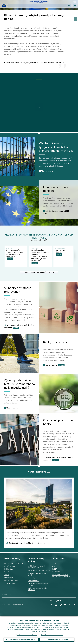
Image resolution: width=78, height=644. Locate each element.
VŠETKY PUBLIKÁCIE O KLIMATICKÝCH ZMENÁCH (39, 272)
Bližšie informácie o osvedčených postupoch (58, 459)
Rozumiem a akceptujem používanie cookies (22, 640)
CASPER (54, 569)
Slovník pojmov (10, 566)
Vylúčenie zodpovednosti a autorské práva (37, 567)
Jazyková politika (34, 578)
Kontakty (7, 572)
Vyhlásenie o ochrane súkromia (39, 570)
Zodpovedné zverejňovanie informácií (37, 589)
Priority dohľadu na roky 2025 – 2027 (57, 212)
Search (69, 5)
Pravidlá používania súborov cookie (38, 574)
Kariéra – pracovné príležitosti (15, 563)
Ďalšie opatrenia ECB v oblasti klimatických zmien (29, 543)
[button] (75, 2)
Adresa (7, 575)
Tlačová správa (47, 171)
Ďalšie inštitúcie (10, 569)
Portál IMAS (56, 572)
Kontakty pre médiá (11, 580)
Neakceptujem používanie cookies (58, 640)
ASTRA (54, 566)
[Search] (38, 5)
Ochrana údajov (33, 581)
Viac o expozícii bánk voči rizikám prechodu (19, 326)
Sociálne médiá (10, 583)
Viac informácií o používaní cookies (52, 635)
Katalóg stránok (7, 594)
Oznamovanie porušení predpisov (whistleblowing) (61, 576)
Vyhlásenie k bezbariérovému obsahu (38, 584)
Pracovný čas (9, 578)
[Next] (76, 256)
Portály (54, 563)
